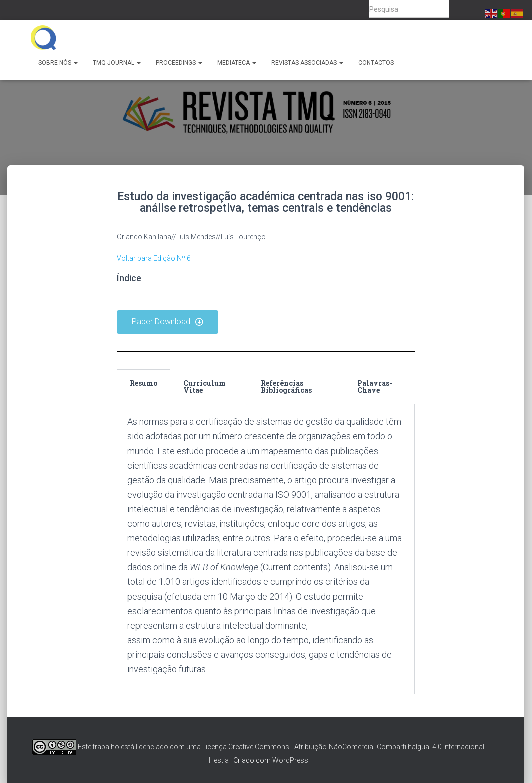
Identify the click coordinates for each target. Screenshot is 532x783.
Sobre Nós (58, 63)
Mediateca (237, 63)
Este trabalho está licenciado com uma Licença (130, 747)
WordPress (290, 760)
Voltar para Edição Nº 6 (154, 258)
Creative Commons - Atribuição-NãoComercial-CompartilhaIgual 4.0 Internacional (356, 747)
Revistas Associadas (307, 63)
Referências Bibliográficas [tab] (286, 386)
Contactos (376, 63)
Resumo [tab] (144, 383)
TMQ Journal (117, 63)
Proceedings (179, 63)
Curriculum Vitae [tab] (205, 386)
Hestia (219, 760)
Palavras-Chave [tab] (375, 386)
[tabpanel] (266, 549)
